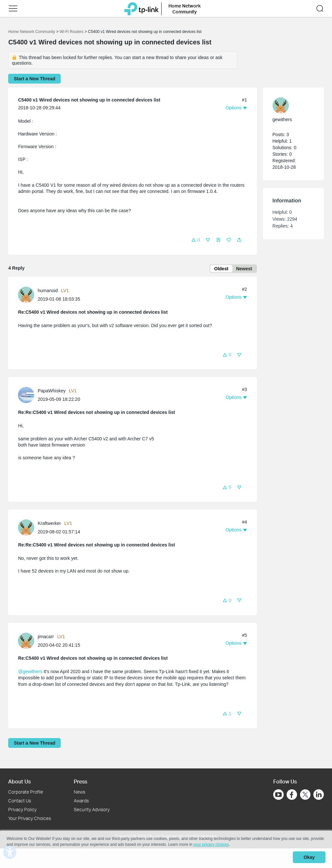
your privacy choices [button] (211, 846)
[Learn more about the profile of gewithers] (290, 105)
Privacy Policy (22, 809)
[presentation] (26, 296)
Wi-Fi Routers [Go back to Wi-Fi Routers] (72, 32)
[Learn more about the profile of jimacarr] (28, 641)
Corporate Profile (26, 792)
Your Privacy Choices (30, 818)
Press (80, 781)
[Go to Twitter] (305, 795)
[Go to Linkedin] (319, 795)
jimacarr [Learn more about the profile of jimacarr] (46, 638)
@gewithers (30, 672)
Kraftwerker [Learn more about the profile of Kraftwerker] (49, 525)
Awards (81, 801)
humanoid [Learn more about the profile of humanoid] (48, 292)
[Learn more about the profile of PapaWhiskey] (28, 396)
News (79, 792)
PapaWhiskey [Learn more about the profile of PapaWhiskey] (52, 392)
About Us (19, 781)
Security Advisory (92, 809)
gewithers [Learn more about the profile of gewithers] (282, 119)
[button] (196, 240)
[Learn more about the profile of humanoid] (28, 295)
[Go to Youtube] (278, 795)
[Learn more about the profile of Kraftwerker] (28, 528)
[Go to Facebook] (292, 795)
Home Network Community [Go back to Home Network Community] (32, 32)
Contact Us (20, 801)
